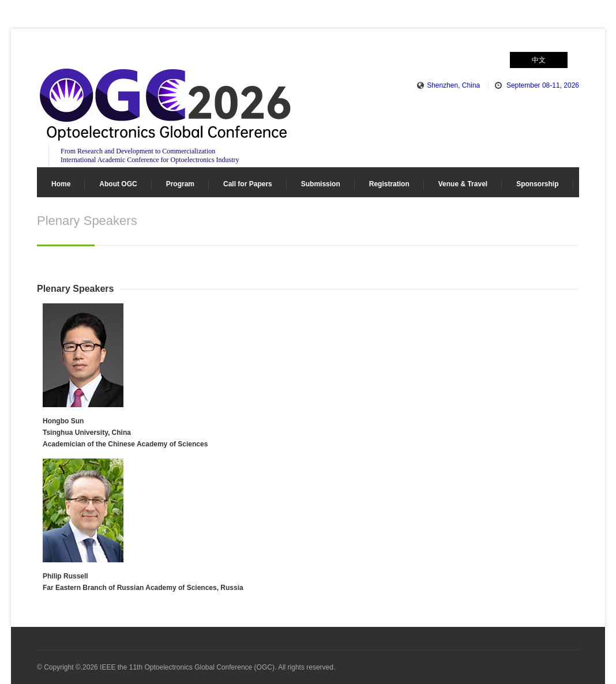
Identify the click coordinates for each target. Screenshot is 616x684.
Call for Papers (248, 184)
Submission (321, 184)
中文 (539, 60)
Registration (389, 184)
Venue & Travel (463, 184)
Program (180, 184)
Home (61, 184)
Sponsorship (537, 184)
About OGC (118, 184)
